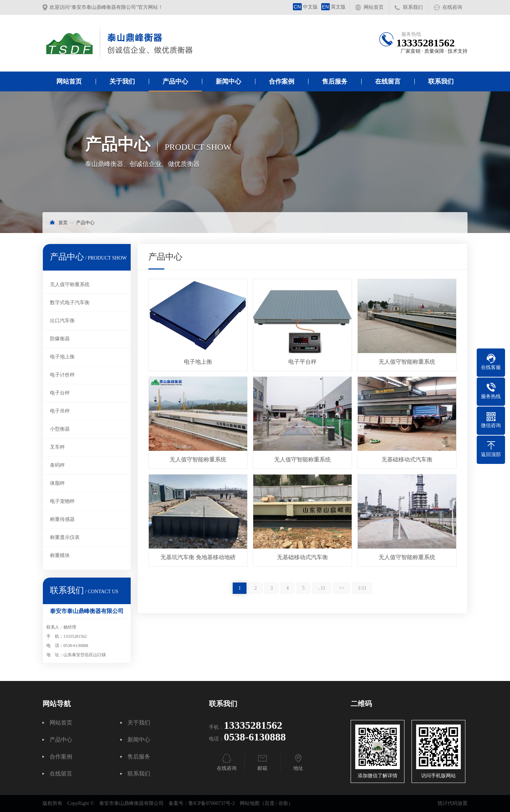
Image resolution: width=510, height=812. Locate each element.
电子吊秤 (60, 411)
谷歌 (283, 803)
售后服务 (335, 81)
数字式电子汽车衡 (70, 303)
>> (342, 588)
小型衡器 (60, 429)
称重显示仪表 (65, 537)
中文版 (305, 7)
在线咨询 (452, 7)
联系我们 (413, 7)
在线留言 (388, 81)
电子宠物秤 (62, 501)
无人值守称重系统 (70, 285)
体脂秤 (57, 483)
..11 (322, 588)
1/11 (362, 588)
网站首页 (374, 7)
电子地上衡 (62, 357)
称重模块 (60, 555)
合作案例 (282, 81)
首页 (63, 223)
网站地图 (250, 803)
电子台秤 (60, 393)
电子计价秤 (62, 375)
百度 (270, 803)
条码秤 (57, 465)
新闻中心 (228, 81)
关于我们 (122, 81)
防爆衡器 (60, 339)
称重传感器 (62, 519)
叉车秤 (57, 447)
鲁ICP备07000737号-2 (212, 803)
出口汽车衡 (62, 321)
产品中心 (175, 81)
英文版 (333, 7)
